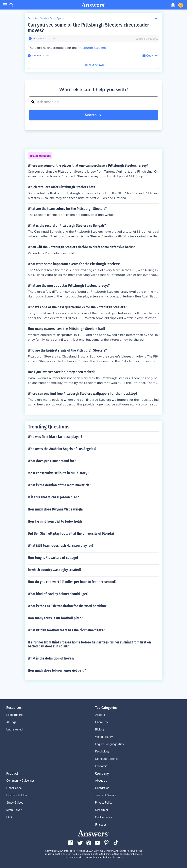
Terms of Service (106, 795)
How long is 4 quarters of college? (53, 558)
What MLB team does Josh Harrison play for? (61, 546)
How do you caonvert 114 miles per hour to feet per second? (72, 582)
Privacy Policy (104, 803)
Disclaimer (102, 810)
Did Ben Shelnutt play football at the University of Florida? (71, 533)
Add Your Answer (94, 65)
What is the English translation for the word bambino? (68, 606)
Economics (102, 766)
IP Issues (101, 825)
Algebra (100, 715)
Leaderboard (14, 715)
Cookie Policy (103, 817)
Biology (100, 729)
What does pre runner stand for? (52, 461)
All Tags (11, 722)
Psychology (102, 751)
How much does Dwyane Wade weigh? (56, 509)
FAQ (9, 817)
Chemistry (102, 722)
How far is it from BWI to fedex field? (55, 521)
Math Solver (14, 810)
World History (104, 737)
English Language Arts (109, 744)
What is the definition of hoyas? (51, 658)
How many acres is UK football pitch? (55, 618)
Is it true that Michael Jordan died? (53, 497)
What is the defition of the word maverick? (59, 485)
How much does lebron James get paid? (57, 670)
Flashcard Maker (17, 795)
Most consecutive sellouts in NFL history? (58, 473)
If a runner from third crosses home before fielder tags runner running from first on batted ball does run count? (89, 644)
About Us (101, 781)
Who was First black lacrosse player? (55, 437)
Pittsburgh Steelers (92, 48)
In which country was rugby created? (55, 570)
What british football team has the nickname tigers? (66, 630)
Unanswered (14, 729)
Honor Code (14, 788)
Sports (44, 18)
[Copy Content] (148, 56)
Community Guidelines (20, 781)
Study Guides (15, 803)
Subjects (33, 18)
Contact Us (102, 788)
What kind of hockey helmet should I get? (58, 594)
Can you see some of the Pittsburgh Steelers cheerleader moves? (88, 28)
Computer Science (107, 759)
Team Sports (57, 18)
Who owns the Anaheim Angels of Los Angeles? (62, 449)
